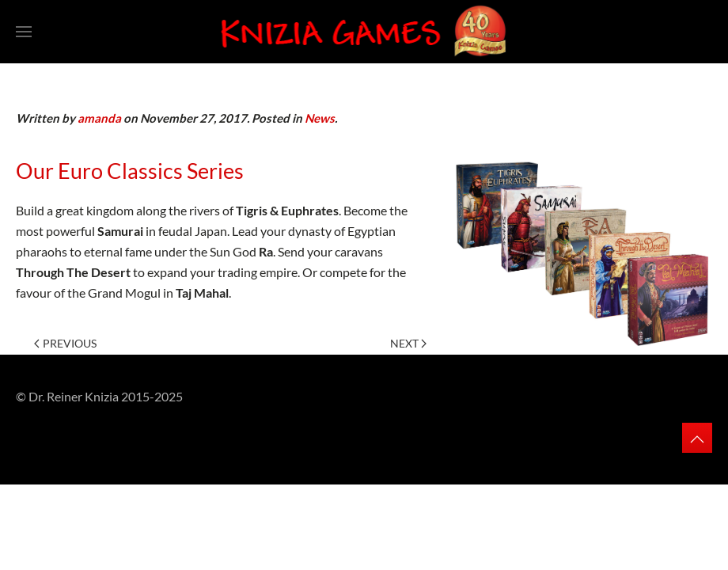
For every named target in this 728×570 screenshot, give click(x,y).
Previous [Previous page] (65, 343)
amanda (99, 118)
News (320, 118)
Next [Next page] (409, 343)
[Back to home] (333, 32)
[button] (24, 32)
